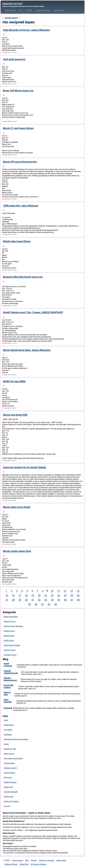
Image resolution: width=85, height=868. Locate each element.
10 (52, 591)
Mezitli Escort (9, 636)
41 (42, 604)
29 (20, 600)
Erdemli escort (9, 631)
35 (59, 600)
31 (33, 600)
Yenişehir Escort (10, 655)
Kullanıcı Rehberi (11, 864)
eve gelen (8, 730)
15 (7, 595)
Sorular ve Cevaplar (43, 10)
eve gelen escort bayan (14, 758)
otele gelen (9, 725)
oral (6, 720)
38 (78, 600)
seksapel (8, 735)
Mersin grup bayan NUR (15, 415)
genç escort (9, 754)
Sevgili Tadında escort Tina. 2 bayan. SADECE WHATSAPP (33, 312)
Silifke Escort (9, 641)
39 (30, 604)
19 (33, 595)
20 (39, 595)
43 (55, 604)
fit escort (8, 777)
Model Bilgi (24, 864)
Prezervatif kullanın (8, 686)
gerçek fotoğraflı (11, 792)
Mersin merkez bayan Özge (17, 551)
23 (59, 595)
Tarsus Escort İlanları (12, 645)
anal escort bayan (12, 801)
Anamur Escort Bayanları (13, 626)
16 (13, 595)
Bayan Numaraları (11, 617)
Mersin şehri (59, 10)
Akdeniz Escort (10, 621)
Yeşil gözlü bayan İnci (14, 59)
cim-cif (7, 806)
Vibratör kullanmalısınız (10, 679)
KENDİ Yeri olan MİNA (14, 381)
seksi (7, 744)
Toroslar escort (10, 650)
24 (65, 595)
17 (20, 595)
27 (7, 600)
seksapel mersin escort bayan (17, 739)
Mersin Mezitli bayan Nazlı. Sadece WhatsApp (27, 350)
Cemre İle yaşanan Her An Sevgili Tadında (24, 467)
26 (78, 595)
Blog (21, 10)
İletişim (29, 10)
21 (46, 595)
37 (72, 600)
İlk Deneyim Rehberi (38, 864)
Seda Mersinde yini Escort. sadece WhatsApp (26, 30)
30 (26, 600)
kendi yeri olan (10, 749)
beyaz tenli (9, 797)
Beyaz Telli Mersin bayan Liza (18, 91)
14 (78, 591)
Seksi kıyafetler (8, 701)
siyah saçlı (9, 787)
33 (46, 600)
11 (58, 591)
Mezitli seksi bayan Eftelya (17, 241)
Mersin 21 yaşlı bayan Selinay (18, 128)
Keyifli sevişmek (8, 665)
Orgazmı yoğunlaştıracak (11, 672)
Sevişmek (8, 708)
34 (52, 600)
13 (72, 591)
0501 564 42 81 (10, 419)
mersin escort (10, 10)
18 (26, 595)
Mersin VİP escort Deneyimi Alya (20, 162)
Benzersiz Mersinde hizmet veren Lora (23, 277)
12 (65, 591)
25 (72, 595)
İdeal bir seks (7, 694)
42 (49, 604)
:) (4, 34)
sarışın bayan (10, 773)
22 (52, 595)
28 (13, 600)
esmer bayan (10, 763)
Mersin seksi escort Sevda (17, 507)
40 (36, 604)
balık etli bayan (11, 782)
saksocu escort (11, 768)
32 (39, 600)
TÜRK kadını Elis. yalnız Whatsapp (21, 206)
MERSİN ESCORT (13, 4)
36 (65, 600)
